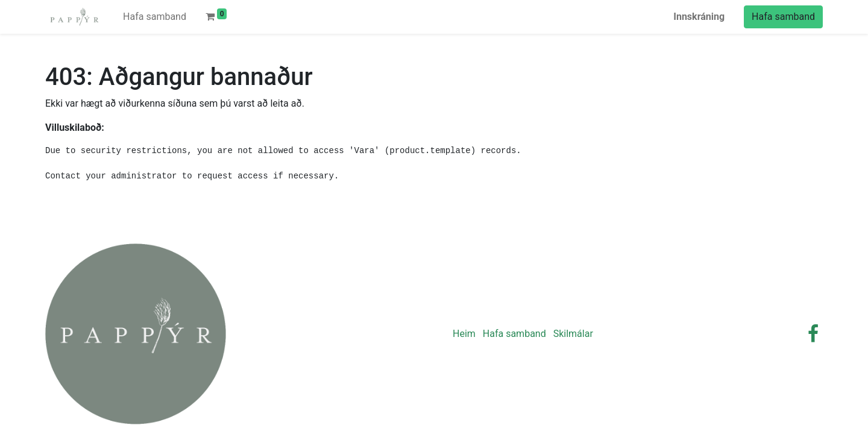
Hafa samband (783, 17)
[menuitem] (155, 17)
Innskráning (699, 17)
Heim (464, 334)
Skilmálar (573, 334)
